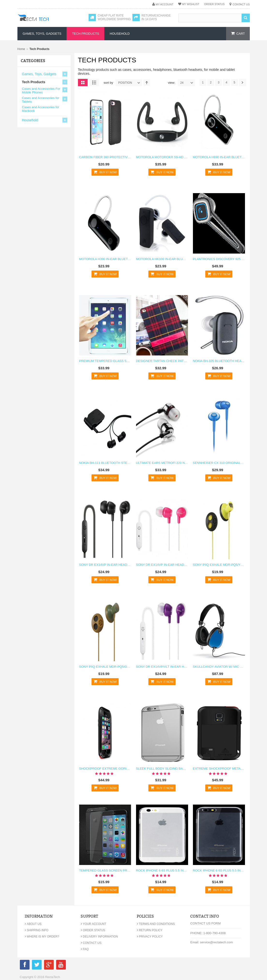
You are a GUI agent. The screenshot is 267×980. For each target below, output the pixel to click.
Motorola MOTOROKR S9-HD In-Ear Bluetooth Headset (162, 157)
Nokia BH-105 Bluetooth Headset (219, 361)
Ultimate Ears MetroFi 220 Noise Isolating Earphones (162, 463)
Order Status (214, 4)
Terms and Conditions (156, 924)
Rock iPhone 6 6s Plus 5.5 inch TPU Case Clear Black (219, 870)
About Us (33, 924)
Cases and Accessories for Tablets (41, 100)
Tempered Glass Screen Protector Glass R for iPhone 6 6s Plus (105, 870)
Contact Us (241, 4)
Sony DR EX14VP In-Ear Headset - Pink (162, 565)
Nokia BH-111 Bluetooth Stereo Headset (105, 463)
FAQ (85, 949)
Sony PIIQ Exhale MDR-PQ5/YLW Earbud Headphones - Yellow (219, 565)
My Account (164, 4)
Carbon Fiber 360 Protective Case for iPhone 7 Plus (105, 157)
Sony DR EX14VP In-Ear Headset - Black (105, 565)
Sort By (108, 83)
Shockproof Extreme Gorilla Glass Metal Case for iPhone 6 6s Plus (105, 769)
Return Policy (150, 930)
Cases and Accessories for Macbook (41, 109)
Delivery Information (99, 937)
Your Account (93, 924)
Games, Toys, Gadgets (39, 74)
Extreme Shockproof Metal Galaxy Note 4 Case (219, 769)
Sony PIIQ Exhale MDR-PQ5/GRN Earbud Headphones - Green (105, 667)
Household (30, 120)
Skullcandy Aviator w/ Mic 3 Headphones (219, 667)
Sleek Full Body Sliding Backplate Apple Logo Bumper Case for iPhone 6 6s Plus (162, 769)
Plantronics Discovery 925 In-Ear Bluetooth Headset (219, 259)
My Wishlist (191, 4)
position (130, 83)
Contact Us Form (205, 923)
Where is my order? (42, 937)
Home (21, 49)
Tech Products (34, 82)
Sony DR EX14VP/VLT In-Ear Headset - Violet (162, 667)
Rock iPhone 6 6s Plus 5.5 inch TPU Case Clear (162, 870)
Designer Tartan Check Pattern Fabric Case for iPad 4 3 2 (162, 361)
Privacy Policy (150, 937)
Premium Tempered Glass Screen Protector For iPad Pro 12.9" (105, 361)
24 (188, 83)
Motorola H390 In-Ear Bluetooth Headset (105, 259)
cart (240, 34)
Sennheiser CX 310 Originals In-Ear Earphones (219, 463)
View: (172, 83)
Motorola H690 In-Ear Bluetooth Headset (219, 157)
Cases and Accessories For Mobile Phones (41, 91)
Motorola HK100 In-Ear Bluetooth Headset (162, 259)
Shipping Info (37, 930)
